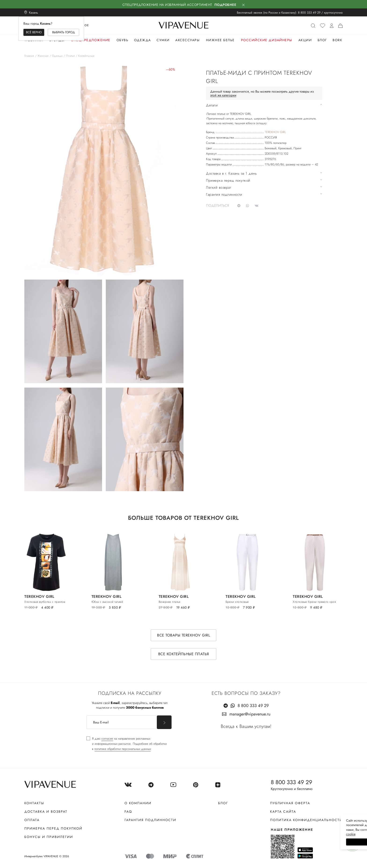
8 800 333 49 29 (309, 13)
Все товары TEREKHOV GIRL (183, 635)
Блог (322, 40)
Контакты (34, 803)
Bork (337, 40)
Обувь (123, 40)
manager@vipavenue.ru (250, 714)
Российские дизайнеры (267, 40)
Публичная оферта (290, 803)
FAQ (128, 812)
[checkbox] (127, 744)
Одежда (143, 40)
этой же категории (223, 95)
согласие (107, 739)
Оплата (32, 820)
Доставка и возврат (46, 812)
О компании (138, 803)
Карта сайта (283, 812)
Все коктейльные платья (184, 654)
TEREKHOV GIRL (275, 132)
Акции (305, 40)
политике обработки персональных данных (123, 749)
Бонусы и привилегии (49, 837)
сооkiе (275, 834)
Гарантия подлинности (150, 820)
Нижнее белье (220, 40)
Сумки (163, 40)
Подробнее (225, 5)
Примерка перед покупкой (53, 828)
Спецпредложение (91, 40)
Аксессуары (187, 40)
